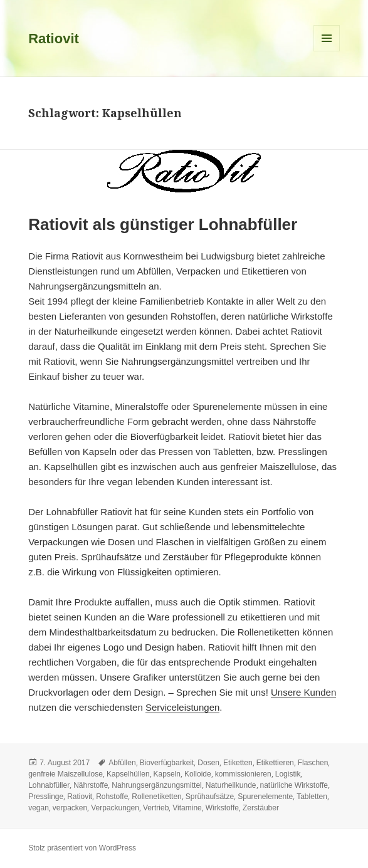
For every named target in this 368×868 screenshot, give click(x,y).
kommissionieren (243, 774)
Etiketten (238, 763)
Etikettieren (275, 763)
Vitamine (187, 808)
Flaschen (313, 763)
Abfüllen (122, 763)
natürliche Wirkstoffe (294, 785)
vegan (39, 808)
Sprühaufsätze (210, 797)
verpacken (70, 808)
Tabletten (312, 797)
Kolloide (198, 774)
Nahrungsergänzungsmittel (156, 785)
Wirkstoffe (222, 808)
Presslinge (46, 797)
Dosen (208, 763)
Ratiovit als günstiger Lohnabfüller (163, 224)
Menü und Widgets (327, 51)
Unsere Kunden (303, 692)
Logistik (288, 774)
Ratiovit (54, 39)
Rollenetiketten (156, 797)
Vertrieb (156, 808)
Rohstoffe (112, 797)
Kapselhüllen (128, 774)
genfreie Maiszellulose (66, 774)
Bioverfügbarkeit (167, 763)
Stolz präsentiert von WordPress (82, 848)
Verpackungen (115, 808)
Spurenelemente (265, 797)
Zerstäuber (261, 808)
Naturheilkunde (231, 785)
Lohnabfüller (49, 785)
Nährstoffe (91, 785)
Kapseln (167, 774)
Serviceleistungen (182, 707)
